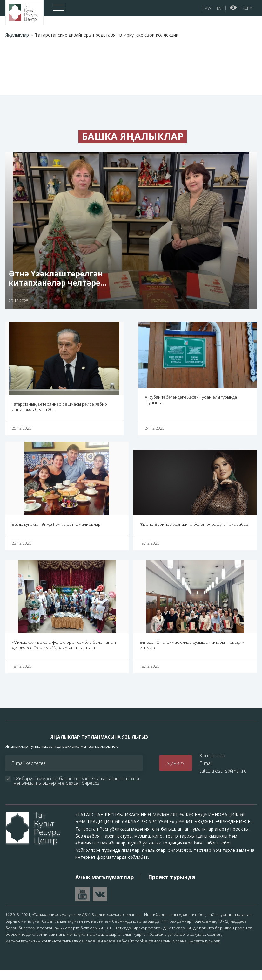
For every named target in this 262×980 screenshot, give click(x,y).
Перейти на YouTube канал (82, 904)
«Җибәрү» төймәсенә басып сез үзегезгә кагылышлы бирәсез (77, 791)
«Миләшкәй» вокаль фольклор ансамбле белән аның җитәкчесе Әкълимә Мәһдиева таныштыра (64, 655)
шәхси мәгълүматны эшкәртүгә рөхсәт (77, 791)
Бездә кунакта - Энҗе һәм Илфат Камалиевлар (56, 534)
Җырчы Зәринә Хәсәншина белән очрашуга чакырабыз (194, 534)
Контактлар (212, 765)
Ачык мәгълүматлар (104, 887)
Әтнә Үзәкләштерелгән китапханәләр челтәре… (58, 288)
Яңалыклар (17, 35)
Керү (247, 8)
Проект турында (172, 887)
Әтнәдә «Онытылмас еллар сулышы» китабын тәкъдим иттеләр (192, 655)
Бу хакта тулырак (204, 951)
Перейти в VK (100, 904)
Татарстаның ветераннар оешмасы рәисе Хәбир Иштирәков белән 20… (59, 417)
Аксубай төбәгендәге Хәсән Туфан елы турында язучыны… (191, 410)
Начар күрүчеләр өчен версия (233, 8)
